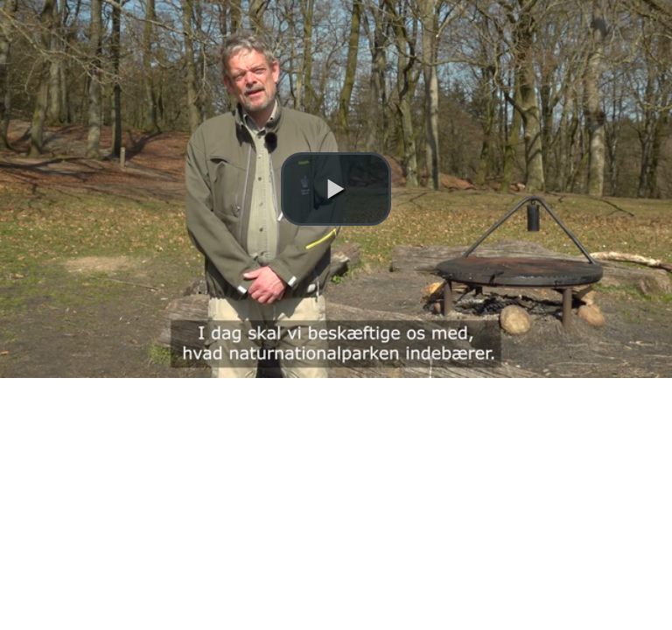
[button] (336, 189)
